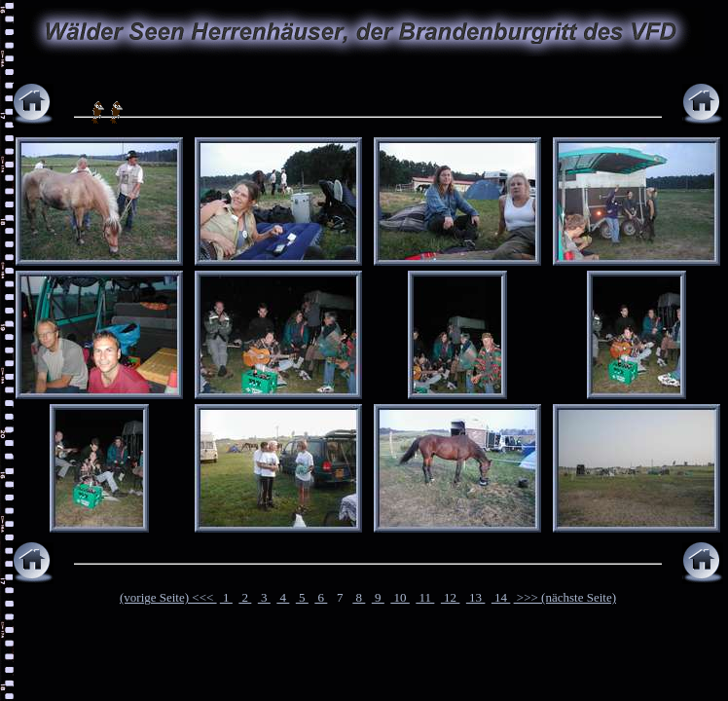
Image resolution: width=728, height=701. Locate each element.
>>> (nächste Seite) (565, 597)
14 (501, 597)
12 (451, 597)
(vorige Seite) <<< (168, 597)
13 (476, 597)
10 (400, 597)
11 (425, 597)
